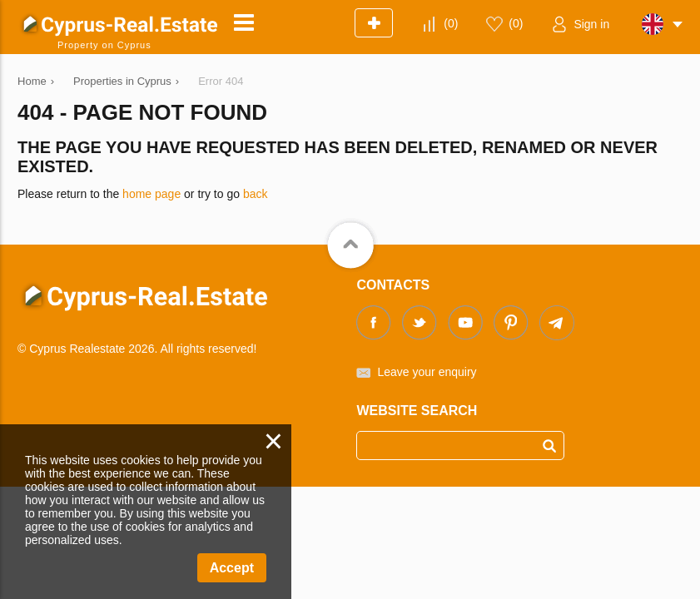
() (451, 23)
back (256, 194)
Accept (232, 568)
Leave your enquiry (427, 372)
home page (151, 194)
